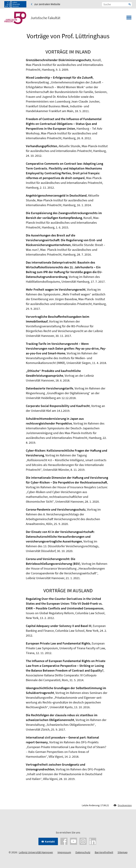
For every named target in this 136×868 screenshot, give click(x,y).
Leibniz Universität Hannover (36, 852)
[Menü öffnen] (129, 19)
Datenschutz (83, 852)
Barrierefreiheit (104, 852)
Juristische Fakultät (45, 18)
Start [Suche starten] (130, 4)
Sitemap (123, 852)
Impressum (64, 852)
